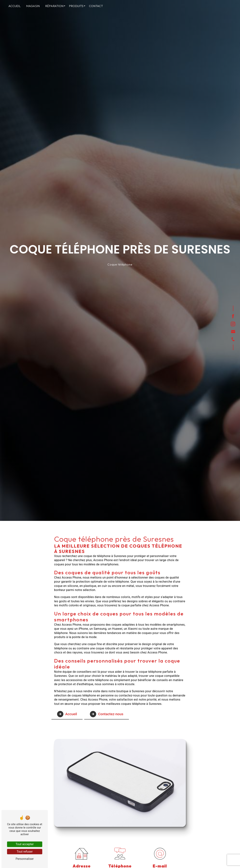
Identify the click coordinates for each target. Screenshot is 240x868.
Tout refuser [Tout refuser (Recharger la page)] (25, 852)
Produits (76, 6)
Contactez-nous (107, 714)
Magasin (33, 6)
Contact (96, 6)
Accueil (14, 6)
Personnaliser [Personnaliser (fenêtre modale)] (25, 859)
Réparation (54, 6)
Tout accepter (25, 844)
